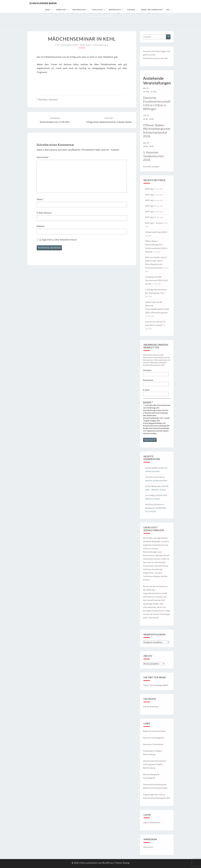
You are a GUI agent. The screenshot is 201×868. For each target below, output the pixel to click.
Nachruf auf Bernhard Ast (156, 481)
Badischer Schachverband (154, 731)
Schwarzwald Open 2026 (156, 232)
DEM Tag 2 (150, 217)
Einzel (48, 10)
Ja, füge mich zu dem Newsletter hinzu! (57, 240)
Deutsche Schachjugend (153, 738)
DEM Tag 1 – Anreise (154, 223)
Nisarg (126, 863)
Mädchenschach (79, 10)
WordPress (108, 863)
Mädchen (43, 100)
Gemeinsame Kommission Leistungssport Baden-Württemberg (155, 764)
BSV (168, 10)
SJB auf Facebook (151, 707)
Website (41, 226)
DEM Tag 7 (150, 189)
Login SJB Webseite (152, 822)
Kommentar (43, 157)
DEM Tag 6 (150, 195)
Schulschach (97, 10)
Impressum (148, 847)
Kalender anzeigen (151, 166)
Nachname (148, 380)
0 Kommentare (101, 45)
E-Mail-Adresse (45, 213)
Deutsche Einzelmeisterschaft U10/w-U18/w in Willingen (157, 103)
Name (40, 199)
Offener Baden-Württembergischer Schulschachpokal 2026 (157, 131)
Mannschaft (61, 10)
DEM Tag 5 (150, 200)
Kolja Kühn (86, 45)
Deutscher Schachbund (153, 744)
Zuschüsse (154, 618)
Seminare (53, 100)
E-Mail (147, 390)
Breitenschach (115, 10)
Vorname (147, 370)
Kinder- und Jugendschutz (152, 10)
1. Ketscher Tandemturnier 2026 (153, 156)
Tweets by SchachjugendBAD (156, 685)
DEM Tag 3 (150, 212)
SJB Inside (131, 10)
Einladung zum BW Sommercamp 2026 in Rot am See (156, 280)
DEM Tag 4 (150, 206)
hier (169, 51)
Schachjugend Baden (43, 3)
